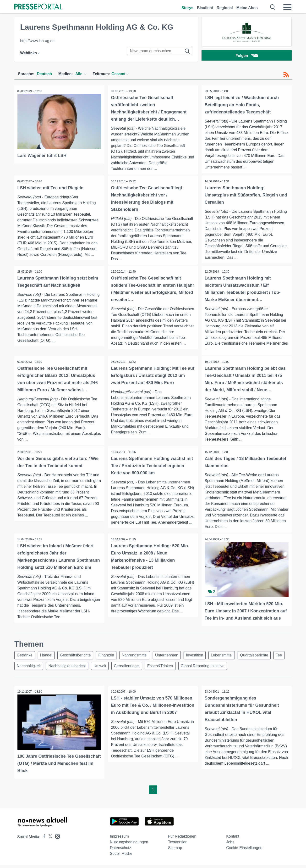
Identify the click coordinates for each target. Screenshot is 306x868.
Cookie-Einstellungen (244, 851)
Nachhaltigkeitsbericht (85, 669)
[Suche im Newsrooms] (160, 51)
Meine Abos (247, 8)
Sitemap (175, 851)
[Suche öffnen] (273, 7)
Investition (204, 658)
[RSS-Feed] (286, 75)
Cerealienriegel (147, 669)
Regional (225, 8)
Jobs (230, 845)
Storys (187, 8)
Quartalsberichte (266, 658)
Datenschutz (121, 851)
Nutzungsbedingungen (129, 845)
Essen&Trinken (182, 669)
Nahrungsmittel (141, 658)
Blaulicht (205, 8)
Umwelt (119, 669)
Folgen (247, 56)
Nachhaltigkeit (45, 669)
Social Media (121, 856)
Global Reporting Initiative (226, 669)
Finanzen (111, 658)
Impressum (119, 839)
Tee (21, 669)
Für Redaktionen (182, 839)
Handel (48, 658)
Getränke (25, 658)
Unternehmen (175, 658)
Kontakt (233, 839)
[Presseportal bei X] (49, 840)
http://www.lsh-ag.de (37, 41)
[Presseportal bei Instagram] (56, 839)
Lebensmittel (232, 658)
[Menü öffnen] (287, 7)
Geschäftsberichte (79, 658)
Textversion (178, 845)
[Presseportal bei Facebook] (43, 840)
